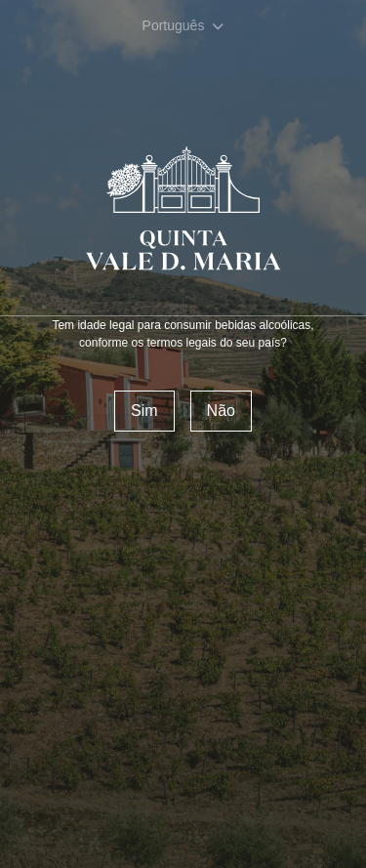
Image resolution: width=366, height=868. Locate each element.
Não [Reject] (221, 411)
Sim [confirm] (144, 411)
